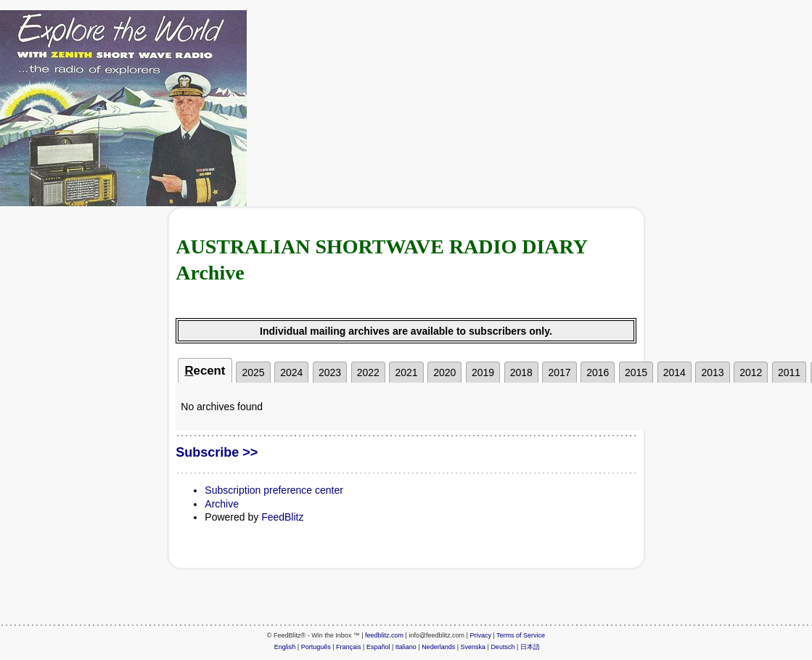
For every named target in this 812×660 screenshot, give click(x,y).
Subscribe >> (217, 452)
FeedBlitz (282, 517)
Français (349, 647)
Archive (222, 504)
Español (378, 647)
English (285, 647)
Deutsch (503, 647)
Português (316, 647)
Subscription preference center (274, 490)
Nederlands (438, 647)
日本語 (530, 647)
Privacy (480, 635)
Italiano (406, 647)
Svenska (473, 647)
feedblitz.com (384, 635)
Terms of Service (521, 635)
